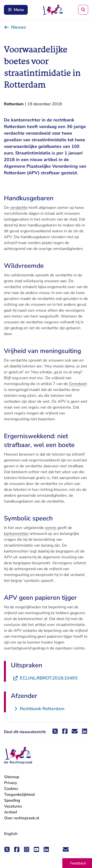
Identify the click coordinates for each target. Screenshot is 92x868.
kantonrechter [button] (16, 534)
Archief (11, 812)
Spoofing (12, 800)
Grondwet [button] (78, 384)
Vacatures (13, 806)
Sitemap (12, 777)
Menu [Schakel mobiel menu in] (16, 10)
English (11, 834)
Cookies (11, 789)
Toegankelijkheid (19, 795)
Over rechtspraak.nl (22, 818)
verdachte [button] (19, 208)
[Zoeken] (83, 10)
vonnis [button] (51, 528)
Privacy (11, 783)
